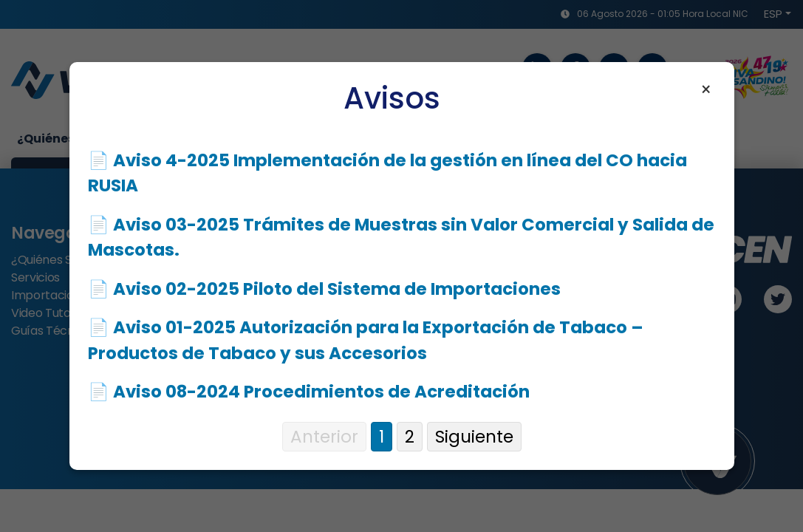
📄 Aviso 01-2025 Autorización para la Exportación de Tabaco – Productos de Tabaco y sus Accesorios (366, 340)
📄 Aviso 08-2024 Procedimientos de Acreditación (309, 392)
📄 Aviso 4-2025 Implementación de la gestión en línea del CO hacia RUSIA (387, 173)
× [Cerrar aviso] (706, 90)
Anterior (324, 437)
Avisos (392, 98)
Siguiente (474, 437)
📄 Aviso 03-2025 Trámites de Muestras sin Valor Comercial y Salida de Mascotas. (401, 238)
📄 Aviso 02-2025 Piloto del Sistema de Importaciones (324, 289)
